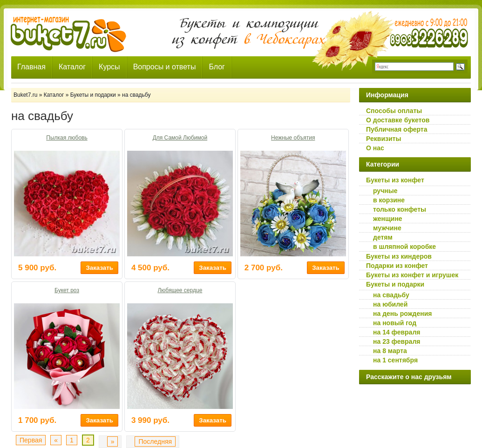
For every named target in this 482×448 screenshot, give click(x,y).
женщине (388, 219)
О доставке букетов (398, 120)
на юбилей (390, 304)
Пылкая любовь (67, 138)
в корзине (389, 200)
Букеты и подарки (395, 284)
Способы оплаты (394, 111)
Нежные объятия (293, 138)
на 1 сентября (395, 360)
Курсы (109, 67)
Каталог (72, 67)
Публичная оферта (397, 129)
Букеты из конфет (395, 180)
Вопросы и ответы (165, 67)
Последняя (155, 441)
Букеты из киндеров (399, 256)
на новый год (395, 323)
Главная (31, 67)
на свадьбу (391, 295)
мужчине (387, 228)
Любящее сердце (180, 290)
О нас (375, 148)
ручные (385, 191)
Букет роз (67, 290)
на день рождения (403, 314)
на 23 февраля (397, 341)
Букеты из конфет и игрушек (412, 275)
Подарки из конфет (397, 266)
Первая (31, 440)
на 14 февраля (397, 332)
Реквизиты (384, 139)
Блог (217, 67)
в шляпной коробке (404, 247)
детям (383, 237)
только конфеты (400, 209)
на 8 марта (390, 351)
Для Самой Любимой (180, 138)
